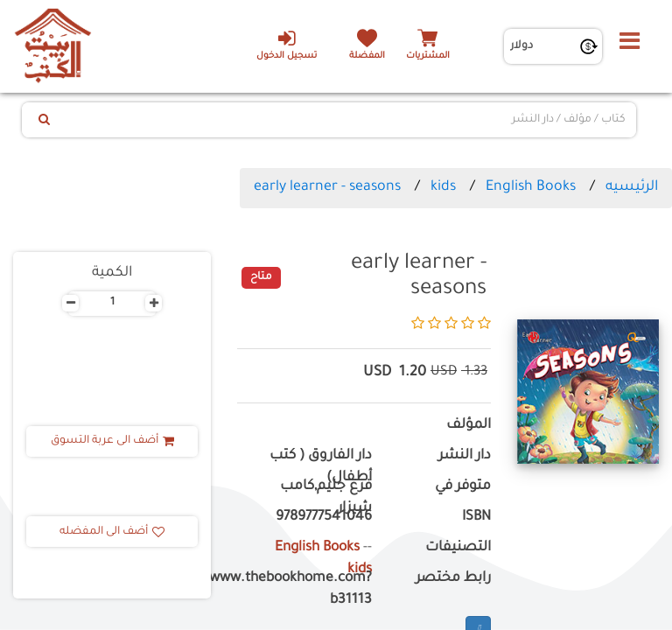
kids (443, 187)
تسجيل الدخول (287, 45)
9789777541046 (324, 518)
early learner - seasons (327, 187)
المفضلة (367, 56)
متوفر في (463, 487)
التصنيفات (458, 548)
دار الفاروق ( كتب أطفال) (321, 467)
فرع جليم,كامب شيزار (326, 498)
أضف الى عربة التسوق (112, 441)
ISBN (476, 518)
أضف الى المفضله (112, 532)
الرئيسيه (632, 187)
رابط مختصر (453, 579)
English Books (531, 187)
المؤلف (469, 426)
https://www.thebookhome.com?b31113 (304, 590)
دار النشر (465, 456)
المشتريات (428, 56)
